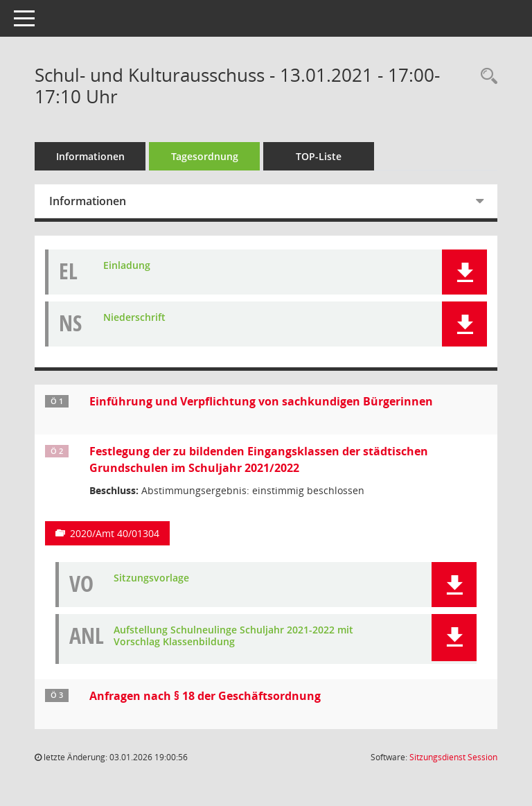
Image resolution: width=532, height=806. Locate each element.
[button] (464, 272)
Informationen (90, 156)
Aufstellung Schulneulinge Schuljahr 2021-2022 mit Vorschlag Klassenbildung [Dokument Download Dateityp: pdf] (233, 636)
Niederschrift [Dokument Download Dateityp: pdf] (134, 318)
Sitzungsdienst (453, 757)
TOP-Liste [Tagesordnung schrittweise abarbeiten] (319, 156)
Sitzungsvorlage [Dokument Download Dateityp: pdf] (151, 578)
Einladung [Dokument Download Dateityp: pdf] (127, 266)
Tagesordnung (205, 156)
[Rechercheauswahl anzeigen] (486, 77)
